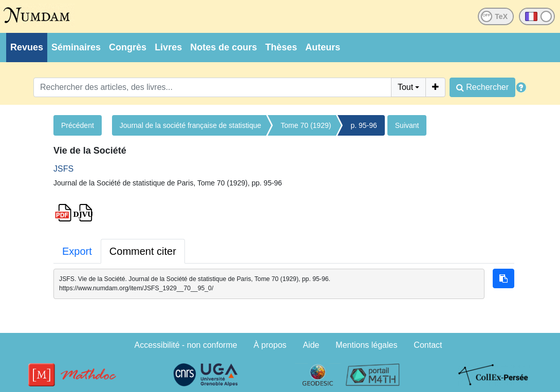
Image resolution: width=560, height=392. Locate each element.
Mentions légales (366, 345)
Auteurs (323, 47)
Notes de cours (223, 47)
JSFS (63, 169)
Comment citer (143, 251)
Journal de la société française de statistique (191, 125)
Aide (311, 345)
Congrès (128, 47)
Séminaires (76, 47)
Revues (27, 47)
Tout (405, 87)
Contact (428, 345)
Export (77, 251)
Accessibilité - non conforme (186, 345)
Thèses (281, 47)
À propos (270, 345)
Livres (168, 47)
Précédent (78, 125)
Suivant (407, 125)
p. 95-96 (363, 125)
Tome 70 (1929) (306, 125)
